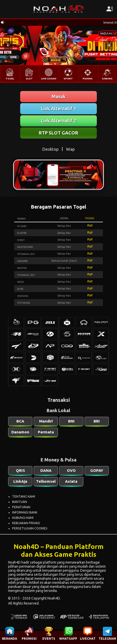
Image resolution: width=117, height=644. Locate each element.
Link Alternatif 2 (59, 121)
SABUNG (107, 79)
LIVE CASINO (49, 79)
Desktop (50, 149)
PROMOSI (29, 639)
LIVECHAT (88, 639)
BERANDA (10, 639)
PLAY (90, 226)
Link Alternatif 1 (59, 108)
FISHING (88, 79)
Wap (70, 149)
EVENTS (49, 639)
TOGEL (10, 79)
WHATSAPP (68, 639)
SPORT (68, 79)
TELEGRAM (107, 639)
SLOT (29, 79)
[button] (8, 45)
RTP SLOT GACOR (58, 133)
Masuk (59, 96)
